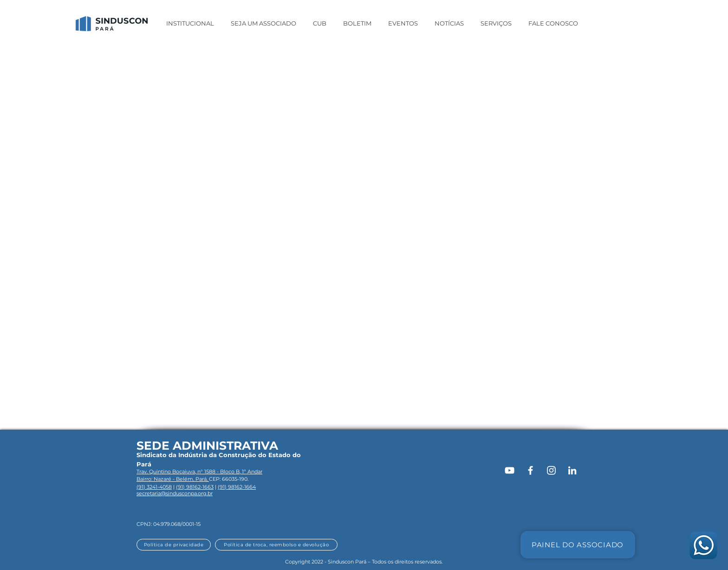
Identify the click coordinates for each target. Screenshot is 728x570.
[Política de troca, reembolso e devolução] (276, 545)
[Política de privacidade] (174, 545)
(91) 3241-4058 (154, 487)
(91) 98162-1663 (195, 487)
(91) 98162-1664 (237, 487)
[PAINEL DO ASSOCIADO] (578, 545)
